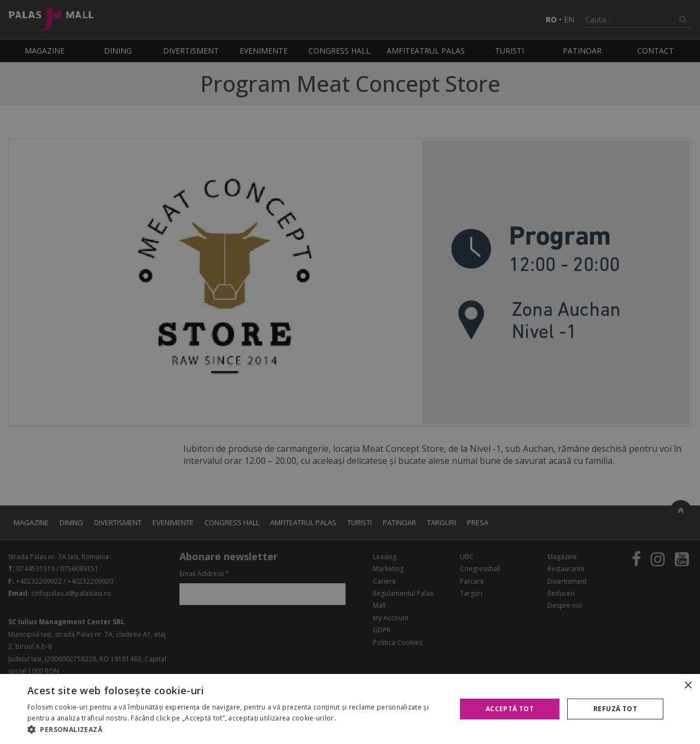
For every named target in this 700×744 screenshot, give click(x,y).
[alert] (350, 372)
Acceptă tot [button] (510, 709)
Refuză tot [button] (615, 709)
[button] (235, 730)
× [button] (688, 686)
